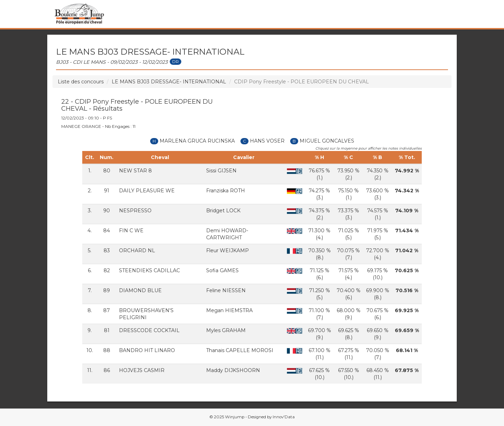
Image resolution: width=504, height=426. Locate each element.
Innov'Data (284, 417)
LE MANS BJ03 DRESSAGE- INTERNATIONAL (169, 82)
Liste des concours (81, 82)
